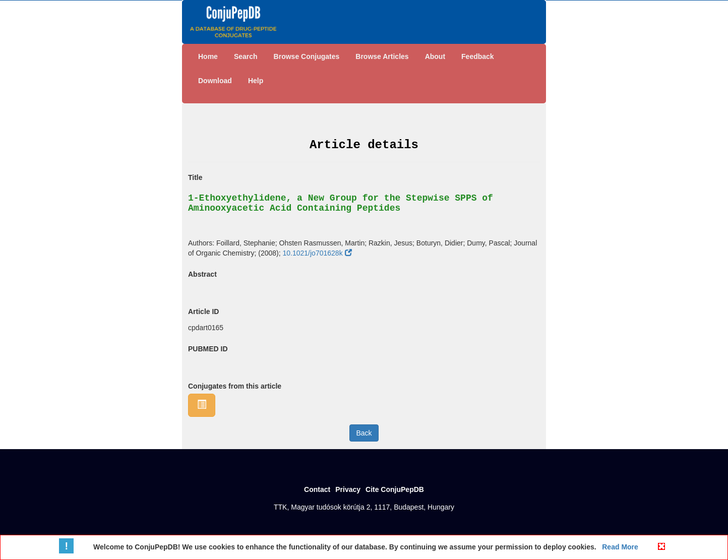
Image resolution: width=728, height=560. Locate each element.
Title (195, 177)
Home (208, 56)
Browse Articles (382, 56)
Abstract (202, 274)
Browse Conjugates (307, 56)
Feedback (478, 56)
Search (246, 56)
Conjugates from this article (235, 386)
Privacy (348, 489)
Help (256, 81)
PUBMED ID (208, 349)
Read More (619, 547)
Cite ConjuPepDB (395, 489)
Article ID (203, 312)
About (435, 56)
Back (364, 433)
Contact (317, 489)
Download (215, 81)
